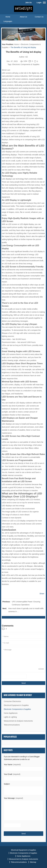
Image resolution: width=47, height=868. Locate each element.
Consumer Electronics (12, 701)
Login (39, 3)
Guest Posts (8, 750)
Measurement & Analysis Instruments (18, 721)
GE (27, 57)
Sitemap (33, 862)
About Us (24, 17)
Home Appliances (11, 713)
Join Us (29, 3)
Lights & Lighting (10, 717)
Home (8, 17)
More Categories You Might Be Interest (18, 695)
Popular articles (10, 737)
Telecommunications (12, 725)
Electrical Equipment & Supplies (16, 705)
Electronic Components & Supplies (26, 64)
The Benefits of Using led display (23, 47)
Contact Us (39, 17)
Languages (8, 21)
